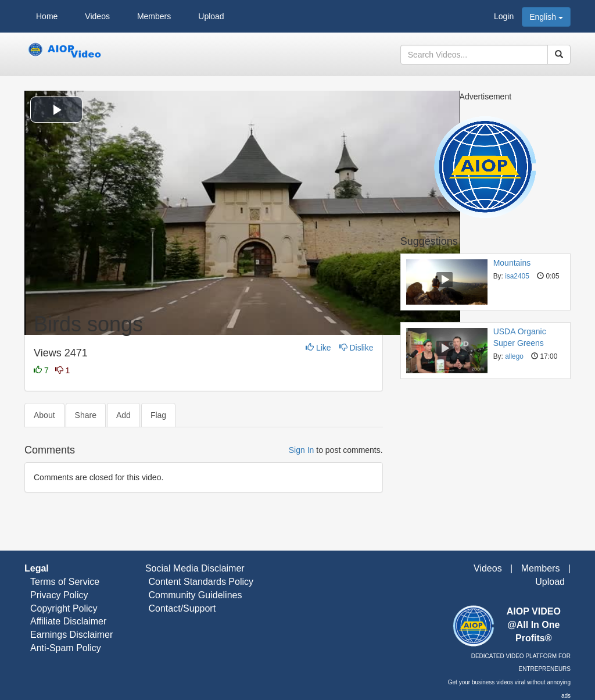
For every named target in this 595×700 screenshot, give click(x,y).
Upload (211, 16)
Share (86, 415)
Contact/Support (182, 608)
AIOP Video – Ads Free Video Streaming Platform (65, 55)
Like (319, 348)
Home (47, 16)
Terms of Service (65, 582)
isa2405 (517, 276)
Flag (158, 415)
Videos (97, 16)
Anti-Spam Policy (66, 648)
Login (504, 16)
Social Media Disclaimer (193, 568)
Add (123, 415)
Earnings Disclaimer (71, 635)
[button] (56, 110)
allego (514, 356)
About (44, 415)
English (546, 17)
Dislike (356, 348)
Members (154, 16)
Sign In (302, 450)
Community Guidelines (195, 595)
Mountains (512, 263)
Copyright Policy (64, 608)
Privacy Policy (59, 595)
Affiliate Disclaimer (68, 621)
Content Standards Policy (201, 582)
